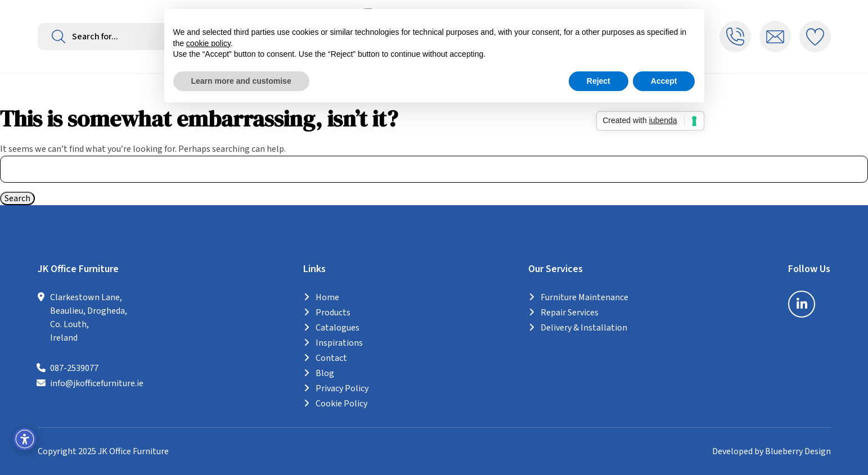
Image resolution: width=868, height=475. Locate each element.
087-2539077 (74, 368)
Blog (325, 373)
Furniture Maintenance (584, 297)
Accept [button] (664, 81)
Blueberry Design (798, 451)
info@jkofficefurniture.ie (97, 383)
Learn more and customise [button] (241, 81)
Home (327, 297)
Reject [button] (599, 81)
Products (333, 313)
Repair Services (570, 313)
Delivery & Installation (584, 328)
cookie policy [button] (208, 43)
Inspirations (339, 343)
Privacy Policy (342, 388)
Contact (331, 358)
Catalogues (338, 328)
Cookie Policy (341, 404)
